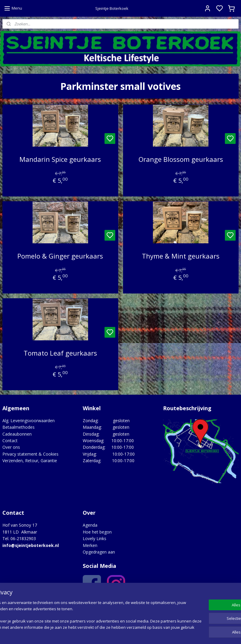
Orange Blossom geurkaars (181, 159)
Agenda (90, 525)
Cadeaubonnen (17, 434)
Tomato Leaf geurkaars (60, 353)
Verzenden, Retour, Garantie (30, 461)
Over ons (11, 447)
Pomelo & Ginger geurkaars (60, 256)
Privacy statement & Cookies (30, 454)
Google (118, 603)
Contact (10, 441)
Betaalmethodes (19, 427)
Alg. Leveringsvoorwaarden (29, 421)
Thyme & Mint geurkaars (181, 256)
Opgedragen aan (99, 552)
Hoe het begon (97, 532)
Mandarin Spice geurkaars (60, 159)
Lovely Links (95, 538)
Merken (90, 545)
